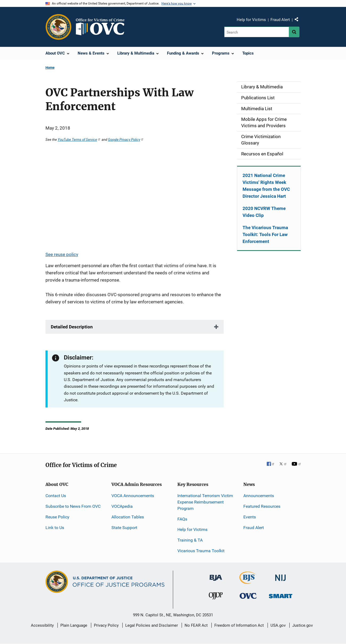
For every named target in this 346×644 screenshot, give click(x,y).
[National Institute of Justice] (281, 575)
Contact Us (56, 496)
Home (50, 67)
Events (250, 517)
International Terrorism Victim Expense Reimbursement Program (205, 502)
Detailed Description (72, 327)
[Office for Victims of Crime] (248, 596)
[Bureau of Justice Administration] (216, 575)
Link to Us (55, 528)
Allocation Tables (128, 517)
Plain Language (74, 625)
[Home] (102, 27)
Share (298, 20)
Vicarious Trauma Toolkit (201, 551)
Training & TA (190, 540)
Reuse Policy (57, 517)
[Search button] (294, 32)
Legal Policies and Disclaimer (152, 625)
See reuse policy (62, 254)
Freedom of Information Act (239, 625)
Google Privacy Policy (126, 139)
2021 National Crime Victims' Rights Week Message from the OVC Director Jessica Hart (266, 186)
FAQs (182, 519)
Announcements (259, 496)
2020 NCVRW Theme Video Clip (264, 212)
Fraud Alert (280, 20)
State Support (124, 528)
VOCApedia (122, 506)
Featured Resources (262, 506)
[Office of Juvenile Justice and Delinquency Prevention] (216, 597)
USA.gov (278, 625)
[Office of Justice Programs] (59, 27)
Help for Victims (251, 20)
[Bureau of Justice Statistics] (248, 582)
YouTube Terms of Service (79, 139)
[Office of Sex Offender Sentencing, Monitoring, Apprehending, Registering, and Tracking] (281, 595)
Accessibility (42, 625)
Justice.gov (303, 625)
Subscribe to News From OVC (73, 506)
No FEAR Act (196, 625)
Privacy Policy (106, 625)
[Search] (257, 32)
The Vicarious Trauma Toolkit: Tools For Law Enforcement (265, 234)
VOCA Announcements (133, 496)
